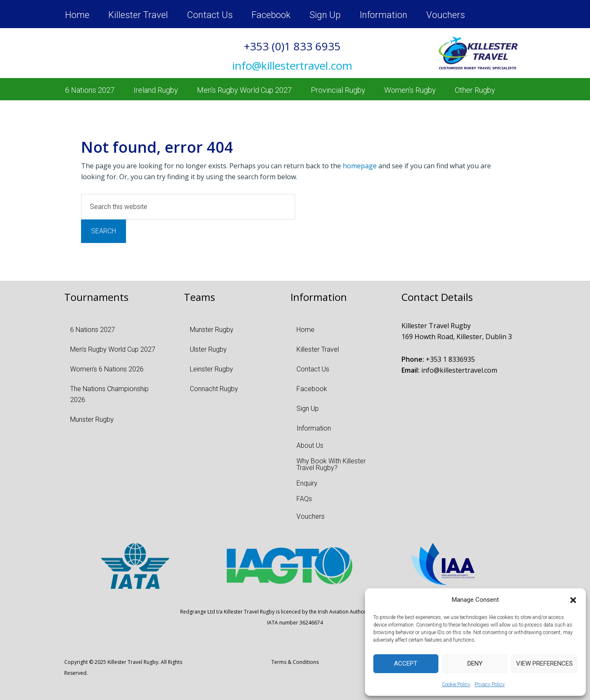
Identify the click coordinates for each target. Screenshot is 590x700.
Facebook (271, 15)
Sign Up (325, 15)
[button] (573, 600)
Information (383, 15)
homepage (360, 166)
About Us (310, 445)
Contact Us (210, 15)
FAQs (304, 499)
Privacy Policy (490, 684)
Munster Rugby (92, 419)
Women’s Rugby (410, 90)
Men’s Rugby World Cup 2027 (244, 90)
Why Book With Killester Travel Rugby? (331, 464)
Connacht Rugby (214, 389)
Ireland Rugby (156, 90)
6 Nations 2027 (90, 90)
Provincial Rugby (338, 90)
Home (77, 15)
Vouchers (446, 15)
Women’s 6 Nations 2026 (107, 369)
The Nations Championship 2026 (109, 394)
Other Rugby (475, 90)
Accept (406, 663)
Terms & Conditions (295, 662)
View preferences (544, 663)
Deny (475, 663)
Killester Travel (138, 15)
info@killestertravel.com (459, 370)
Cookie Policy (456, 684)
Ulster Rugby (208, 349)
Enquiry (307, 483)
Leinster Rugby (211, 369)
